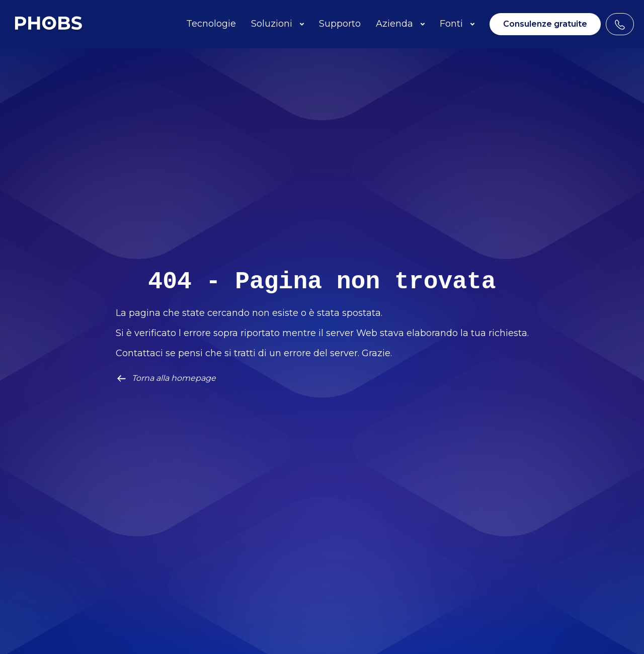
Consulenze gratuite (545, 24)
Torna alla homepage (166, 378)
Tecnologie (211, 24)
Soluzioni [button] (277, 24)
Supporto (340, 24)
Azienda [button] (400, 24)
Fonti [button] (457, 24)
